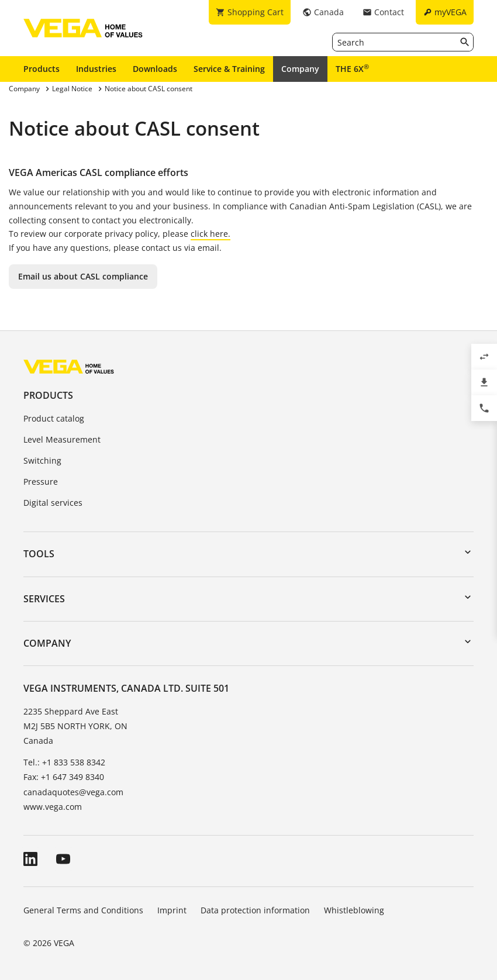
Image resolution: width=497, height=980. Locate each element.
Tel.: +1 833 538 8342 (64, 762)
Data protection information (255, 910)
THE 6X (352, 68)
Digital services (53, 503)
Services (44, 599)
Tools (39, 554)
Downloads (155, 69)
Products (42, 69)
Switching (42, 460)
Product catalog (54, 418)
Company (300, 69)
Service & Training (229, 69)
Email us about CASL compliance (83, 276)
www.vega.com (53, 807)
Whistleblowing (354, 910)
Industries (96, 69)
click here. (210, 234)
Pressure (41, 482)
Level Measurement (62, 439)
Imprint (172, 910)
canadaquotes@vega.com (73, 792)
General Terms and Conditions (83, 910)
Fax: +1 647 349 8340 (64, 777)
